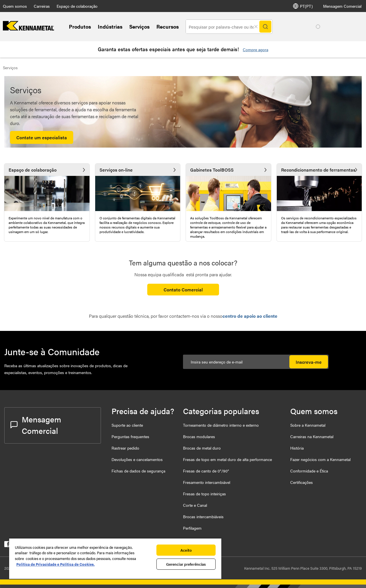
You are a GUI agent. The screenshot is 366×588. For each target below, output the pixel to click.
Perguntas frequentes (130, 436)
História (297, 448)
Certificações (302, 482)
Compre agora (255, 49)
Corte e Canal (195, 505)
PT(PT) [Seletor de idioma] (303, 6)
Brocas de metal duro (202, 448)
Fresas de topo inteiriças (204, 494)
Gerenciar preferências (186, 564)
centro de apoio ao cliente (250, 316)
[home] (28, 29)
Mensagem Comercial (342, 6)
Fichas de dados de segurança (138, 471)
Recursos (168, 26)
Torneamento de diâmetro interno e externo (221, 425)
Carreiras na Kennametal (312, 436)
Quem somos (15, 6)
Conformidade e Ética (309, 471)
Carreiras (42, 6)
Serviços (139, 26)
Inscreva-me (309, 362)
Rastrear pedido (125, 448)
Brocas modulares (199, 436)
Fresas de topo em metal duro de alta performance (227, 459)
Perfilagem (192, 528)
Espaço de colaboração (77, 6)
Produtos (80, 26)
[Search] (265, 27)
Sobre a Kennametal (308, 425)
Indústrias (110, 26)
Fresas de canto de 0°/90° (206, 471)
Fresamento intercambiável (207, 482)
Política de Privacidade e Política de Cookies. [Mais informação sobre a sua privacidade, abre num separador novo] (55, 564)
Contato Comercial (183, 290)
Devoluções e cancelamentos (137, 459)
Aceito (186, 550)
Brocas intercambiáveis (203, 517)
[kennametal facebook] (7, 545)
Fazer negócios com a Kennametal (320, 459)
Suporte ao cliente (127, 425)
